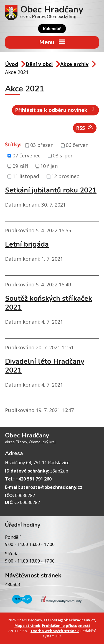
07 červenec (26, 155)
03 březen (42, 145)
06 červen (77, 145)
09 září (20, 166)
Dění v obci (39, 64)
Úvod (12, 64)
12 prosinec (65, 176)
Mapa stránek (27, 625)
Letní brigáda (27, 244)
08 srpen (63, 155)
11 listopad (26, 176)
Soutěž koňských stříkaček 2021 (49, 303)
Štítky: (13, 144)
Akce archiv (74, 64)
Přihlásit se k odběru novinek (56, 110)
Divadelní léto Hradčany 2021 (45, 366)
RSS (85, 128)
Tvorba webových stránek (55, 631)
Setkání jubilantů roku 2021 (51, 190)
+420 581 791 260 (34, 479)
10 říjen (49, 166)
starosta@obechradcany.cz (52, 487)
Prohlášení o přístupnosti (66, 625)
